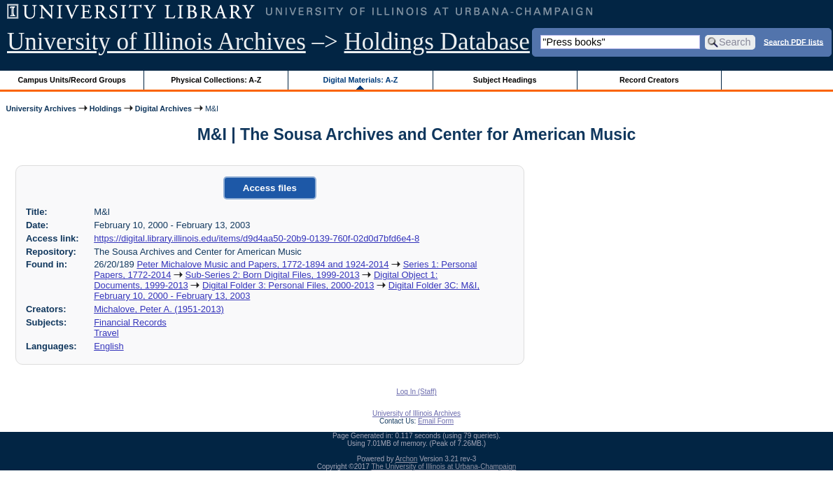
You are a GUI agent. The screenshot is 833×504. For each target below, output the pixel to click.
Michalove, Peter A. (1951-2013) (159, 309)
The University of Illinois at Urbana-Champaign (444, 467)
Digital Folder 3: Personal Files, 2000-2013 (288, 285)
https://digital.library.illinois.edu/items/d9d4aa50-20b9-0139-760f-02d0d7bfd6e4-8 (257, 238)
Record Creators (649, 80)
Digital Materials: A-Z (360, 80)
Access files (270, 188)
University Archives (41, 108)
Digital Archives (163, 108)
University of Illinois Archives (156, 42)
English (108, 346)
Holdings (106, 108)
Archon (407, 459)
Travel (106, 333)
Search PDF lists (793, 41)
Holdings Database (437, 42)
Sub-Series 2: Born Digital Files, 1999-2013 (273, 275)
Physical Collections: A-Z (216, 80)
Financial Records (130, 322)
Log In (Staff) (416, 392)
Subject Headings (505, 80)
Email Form (436, 421)
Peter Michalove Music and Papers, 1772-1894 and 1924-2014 (262, 264)
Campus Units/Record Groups (72, 80)
